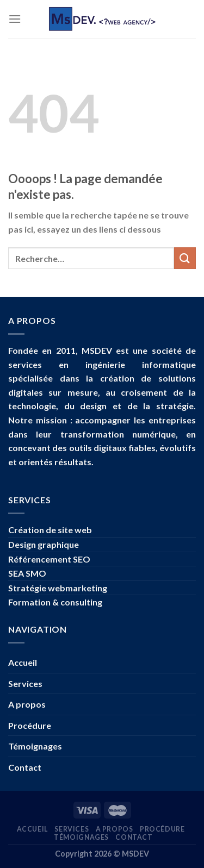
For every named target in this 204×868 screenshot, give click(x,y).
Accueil (23, 662)
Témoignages (35, 746)
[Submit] (185, 258)
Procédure (30, 725)
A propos (27, 704)
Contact (25, 767)
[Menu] (15, 19)
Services (25, 683)
